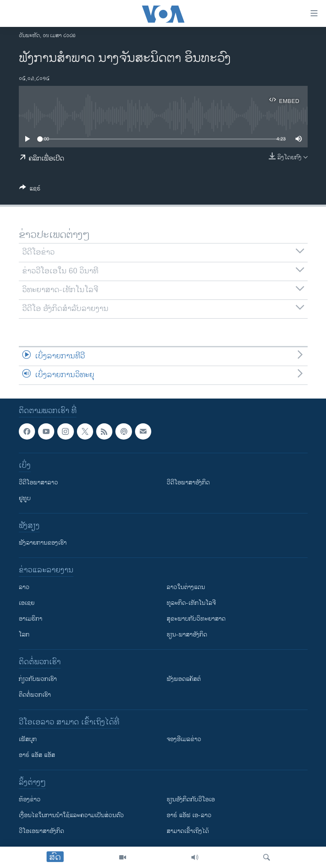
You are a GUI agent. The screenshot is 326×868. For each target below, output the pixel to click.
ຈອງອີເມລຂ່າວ (184, 739)
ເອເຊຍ (27, 603)
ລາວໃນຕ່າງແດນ (186, 587)
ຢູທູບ (25, 498)
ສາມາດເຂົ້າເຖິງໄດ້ (188, 831)
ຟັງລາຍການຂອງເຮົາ (43, 543)
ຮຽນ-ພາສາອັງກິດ (187, 635)
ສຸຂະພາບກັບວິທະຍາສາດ (196, 619)
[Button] (30, 190)
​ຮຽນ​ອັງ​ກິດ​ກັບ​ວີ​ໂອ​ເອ (191, 799)
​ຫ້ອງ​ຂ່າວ (30, 799)
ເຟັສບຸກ (28, 739)
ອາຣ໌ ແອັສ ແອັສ (37, 755)
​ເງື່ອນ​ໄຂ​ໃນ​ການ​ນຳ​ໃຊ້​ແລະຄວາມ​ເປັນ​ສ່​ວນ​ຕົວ (71, 815)
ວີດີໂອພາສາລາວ (38, 482)
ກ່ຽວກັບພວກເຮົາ (38, 679)
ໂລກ (24, 635)
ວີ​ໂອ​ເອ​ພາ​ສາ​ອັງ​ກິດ (41, 831)
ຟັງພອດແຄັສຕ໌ (184, 679)
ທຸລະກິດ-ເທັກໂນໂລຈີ (191, 603)
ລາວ (24, 587)
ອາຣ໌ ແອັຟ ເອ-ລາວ (189, 815)
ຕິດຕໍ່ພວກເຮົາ (35, 695)
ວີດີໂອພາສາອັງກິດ (188, 482)
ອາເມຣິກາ (31, 619)
